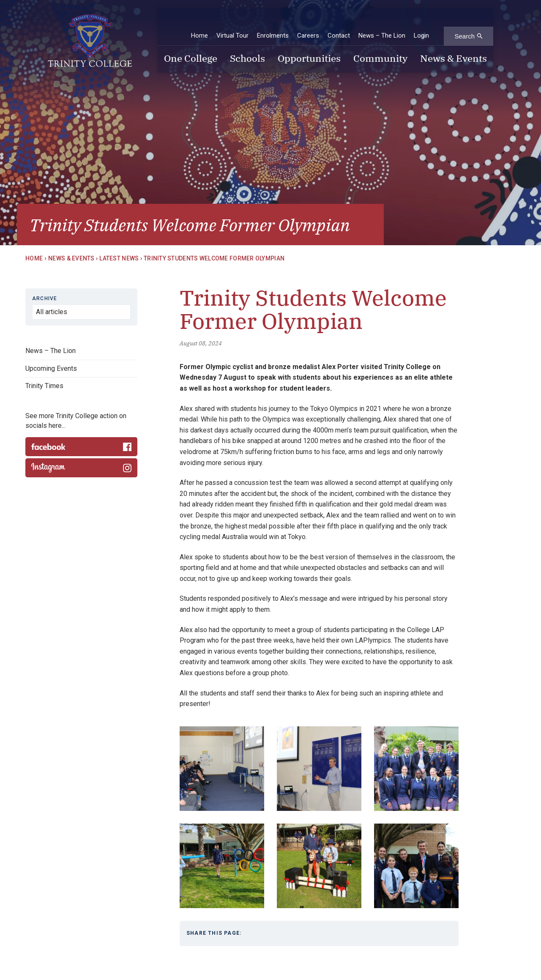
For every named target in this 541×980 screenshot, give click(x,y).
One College (191, 44)
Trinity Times (44, 386)
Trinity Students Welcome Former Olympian (214, 258)
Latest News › (121, 258)
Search (464, 21)
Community (380, 44)
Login (421, 21)
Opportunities (309, 44)
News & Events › (73, 258)
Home (199, 21)
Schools (247, 44)
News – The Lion (382, 21)
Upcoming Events (51, 368)
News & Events (454, 44)
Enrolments (273, 21)
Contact (339, 21)
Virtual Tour (232, 21)
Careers (308, 21)
